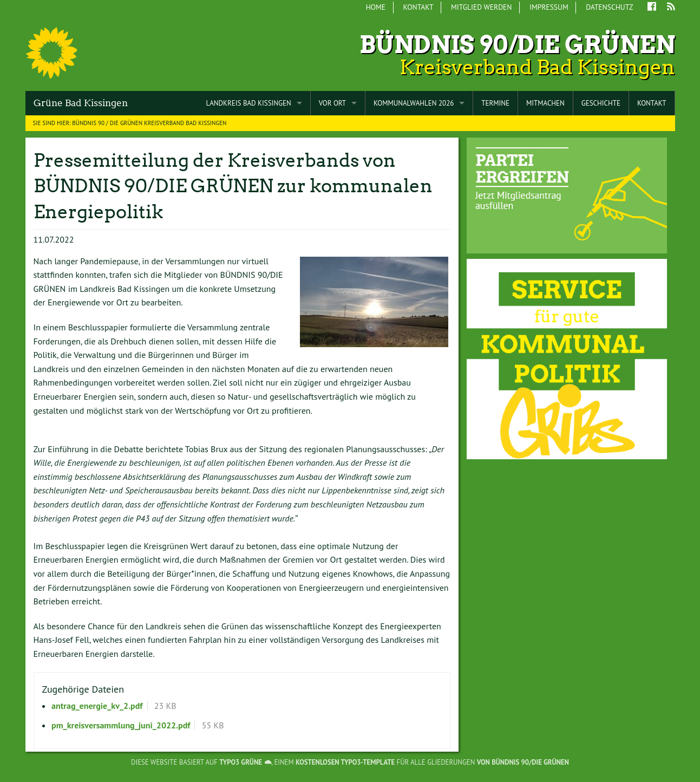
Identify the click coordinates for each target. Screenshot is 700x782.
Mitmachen (545, 103)
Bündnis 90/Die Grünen (517, 45)
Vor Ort (332, 103)
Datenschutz (609, 7)
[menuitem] (376, 8)
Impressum (549, 7)
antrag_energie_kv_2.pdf (97, 706)
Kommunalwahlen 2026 (414, 103)
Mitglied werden (481, 7)
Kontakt (418, 7)
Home (376, 7)
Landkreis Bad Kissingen (248, 103)
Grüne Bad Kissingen (81, 103)
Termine (495, 103)
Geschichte (601, 103)
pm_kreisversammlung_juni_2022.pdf (121, 725)
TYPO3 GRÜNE (241, 762)
